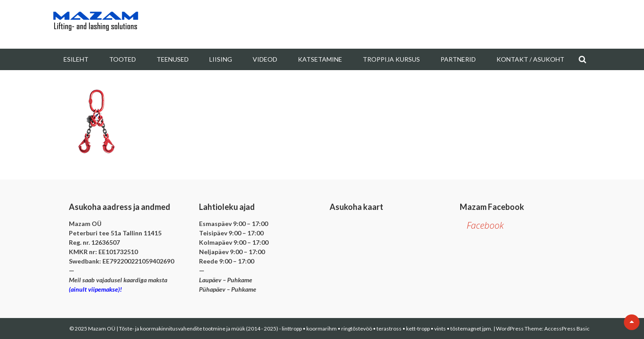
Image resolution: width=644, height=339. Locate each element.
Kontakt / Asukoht (530, 59)
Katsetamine (320, 59)
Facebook (485, 225)
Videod (265, 59)
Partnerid (458, 59)
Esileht (76, 59)
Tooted (123, 59)
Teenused (173, 59)
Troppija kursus (391, 59)
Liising (221, 59)
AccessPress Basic (567, 329)
